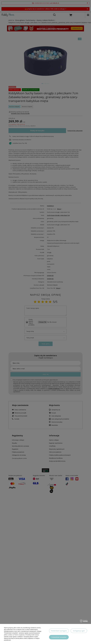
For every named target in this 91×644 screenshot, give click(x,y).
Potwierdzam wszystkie (59, 637)
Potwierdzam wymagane (59, 631)
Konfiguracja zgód (79, 631)
